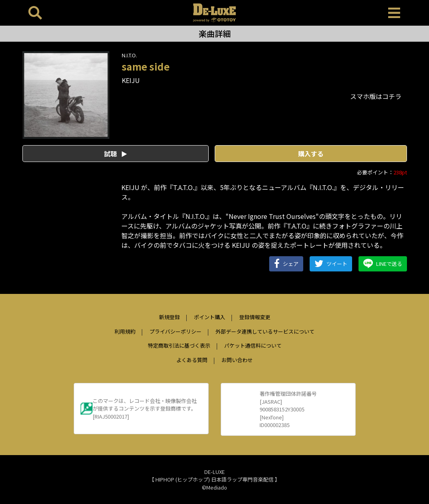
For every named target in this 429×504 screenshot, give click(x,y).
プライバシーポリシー (175, 331)
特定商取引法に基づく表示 (179, 345)
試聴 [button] (116, 154)
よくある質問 (192, 360)
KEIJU (131, 80)
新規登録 (169, 317)
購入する (311, 154)
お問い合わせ (237, 360)
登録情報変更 (255, 317)
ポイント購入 (209, 317)
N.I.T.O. (129, 55)
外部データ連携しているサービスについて (265, 331)
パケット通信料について (253, 345)
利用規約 (125, 331)
